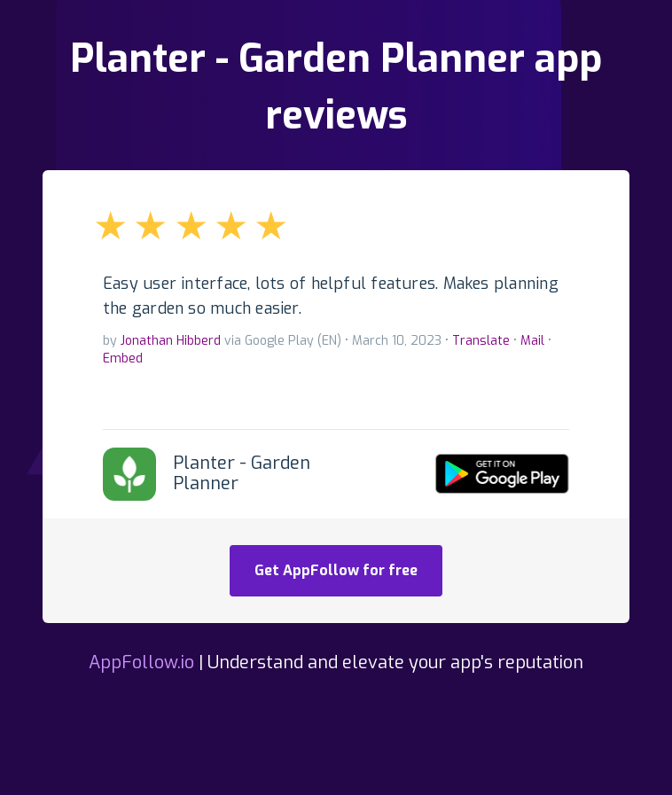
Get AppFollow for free (336, 570)
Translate (481, 341)
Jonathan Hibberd (171, 341)
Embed (123, 359)
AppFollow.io (141, 662)
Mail (532, 341)
